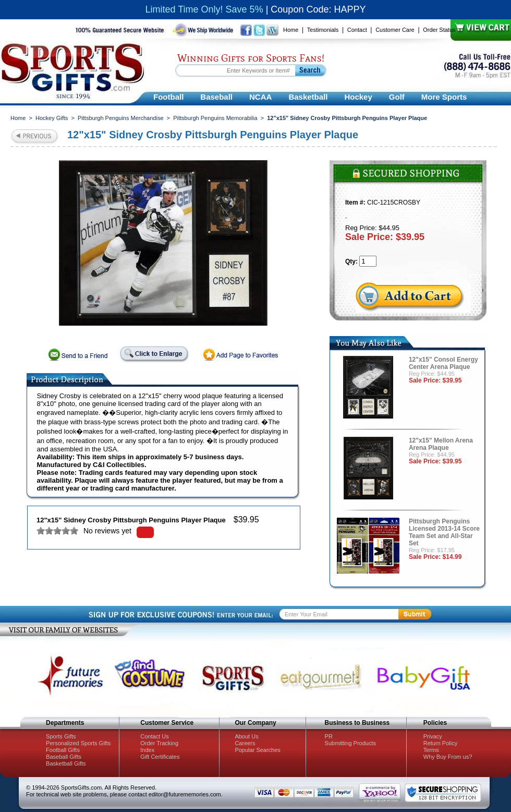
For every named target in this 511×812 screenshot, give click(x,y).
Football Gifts (63, 750)
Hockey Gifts (52, 118)
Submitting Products (350, 743)
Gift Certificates (160, 757)
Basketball (308, 97)
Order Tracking (159, 743)
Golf (397, 97)
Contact (357, 30)
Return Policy (440, 743)
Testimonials (323, 30)
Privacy (433, 736)
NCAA (260, 97)
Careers (245, 743)
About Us (246, 736)
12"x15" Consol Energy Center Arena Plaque (443, 363)
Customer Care (395, 30)
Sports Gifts (61, 736)
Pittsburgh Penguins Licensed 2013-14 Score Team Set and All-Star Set (444, 532)
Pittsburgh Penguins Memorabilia (215, 118)
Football (168, 97)
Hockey (358, 97)
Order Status (439, 30)
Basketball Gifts (66, 763)
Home (291, 30)
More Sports (444, 97)
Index (147, 750)
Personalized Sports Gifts (78, 743)
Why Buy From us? (448, 757)
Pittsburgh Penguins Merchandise (120, 118)
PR (329, 736)
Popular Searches (257, 750)
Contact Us (154, 736)
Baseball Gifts (64, 757)
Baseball (216, 97)
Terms (431, 750)
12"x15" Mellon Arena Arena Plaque (441, 444)
